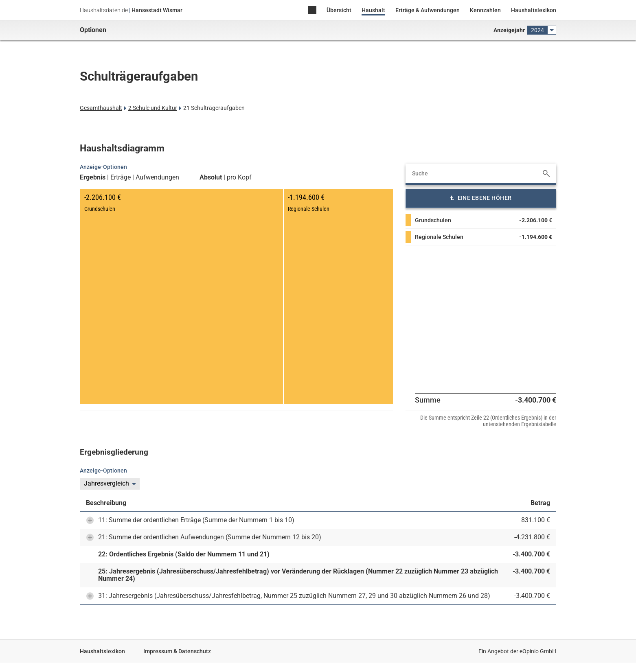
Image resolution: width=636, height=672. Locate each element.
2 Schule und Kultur (153, 108)
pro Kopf (239, 177)
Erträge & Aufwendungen (428, 10)
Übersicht (339, 10)
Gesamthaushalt (101, 108)
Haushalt (373, 10)
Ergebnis (93, 177)
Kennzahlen (485, 10)
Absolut (211, 177)
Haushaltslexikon (534, 10)
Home (312, 11)
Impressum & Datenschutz (177, 651)
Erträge (121, 177)
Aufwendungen (157, 177)
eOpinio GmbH (538, 651)
